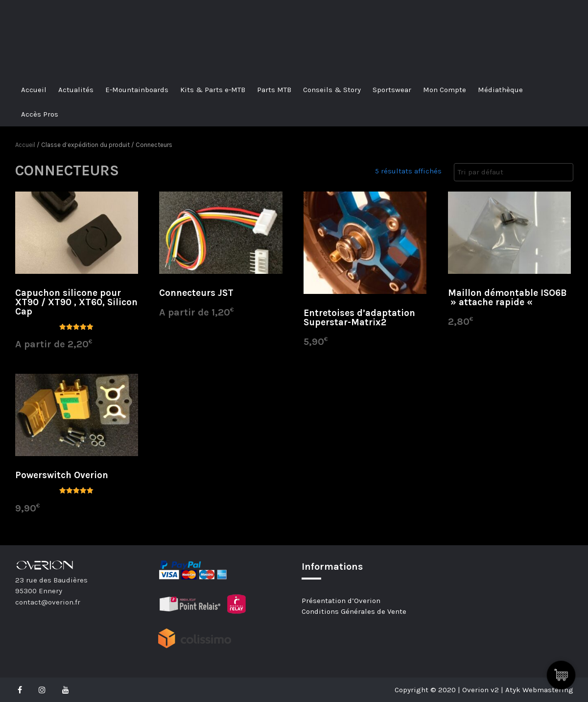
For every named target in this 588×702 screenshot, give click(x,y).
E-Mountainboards (137, 90)
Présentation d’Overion (341, 601)
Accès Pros (40, 114)
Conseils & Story (332, 90)
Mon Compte (445, 90)
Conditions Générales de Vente (354, 611)
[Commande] (514, 172)
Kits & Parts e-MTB (213, 90)
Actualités (76, 90)
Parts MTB (274, 90)
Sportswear (392, 90)
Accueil (34, 90)
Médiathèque (500, 90)
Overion (42, 18)
